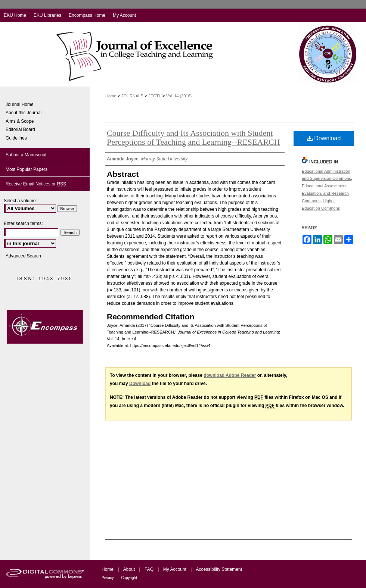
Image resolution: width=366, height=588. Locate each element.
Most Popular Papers (27, 169)
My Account (175, 569)
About (129, 569)
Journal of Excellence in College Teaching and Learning (145, 54)
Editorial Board (20, 129)
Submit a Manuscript (26, 155)
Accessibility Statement (219, 569)
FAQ (149, 569)
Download (324, 138)
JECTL (155, 96)
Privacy (108, 578)
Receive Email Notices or (36, 184)
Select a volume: (20, 201)
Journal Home (20, 104)
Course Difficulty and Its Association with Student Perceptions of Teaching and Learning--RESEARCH (193, 137)
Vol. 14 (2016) (179, 96)
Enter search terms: (23, 223)
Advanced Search (23, 256)
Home (111, 96)
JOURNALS (132, 96)
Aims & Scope (20, 121)
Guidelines (16, 138)
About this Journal (24, 113)
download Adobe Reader (230, 375)
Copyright (129, 578)
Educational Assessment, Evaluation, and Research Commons (325, 193)
